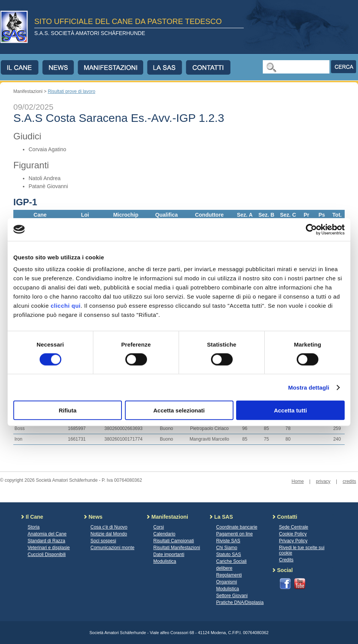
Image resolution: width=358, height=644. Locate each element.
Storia (34, 527)
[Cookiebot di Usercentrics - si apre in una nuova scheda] (311, 229)
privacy (323, 481)
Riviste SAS (228, 541)
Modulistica (165, 561)
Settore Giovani (232, 596)
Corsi (159, 527)
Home (298, 481)
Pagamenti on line (235, 534)
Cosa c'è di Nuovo (109, 527)
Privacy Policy (293, 541)
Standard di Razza (47, 541)
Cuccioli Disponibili (47, 555)
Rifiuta (68, 410)
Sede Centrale (294, 527)
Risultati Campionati (174, 541)
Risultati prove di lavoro (71, 91)
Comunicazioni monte (113, 548)
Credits (286, 560)
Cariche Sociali (232, 561)
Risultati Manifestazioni (177, 548)
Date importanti (169, 555)
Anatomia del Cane (47, 534)
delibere (225, 568)
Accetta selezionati (179, 410)
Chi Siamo (227, 548)
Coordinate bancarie (237, 527)
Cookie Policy (293, 534)
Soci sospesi (103, 541)
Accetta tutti (290, 410)
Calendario (165, 534)
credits (349, 481)
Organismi (227, 582)
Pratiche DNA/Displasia (240, 602)
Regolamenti (229, 575)
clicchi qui (66, 306)
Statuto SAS (229, 555)
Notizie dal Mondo (109, 534)
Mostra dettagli (308, 387)
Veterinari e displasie (49, 548)
